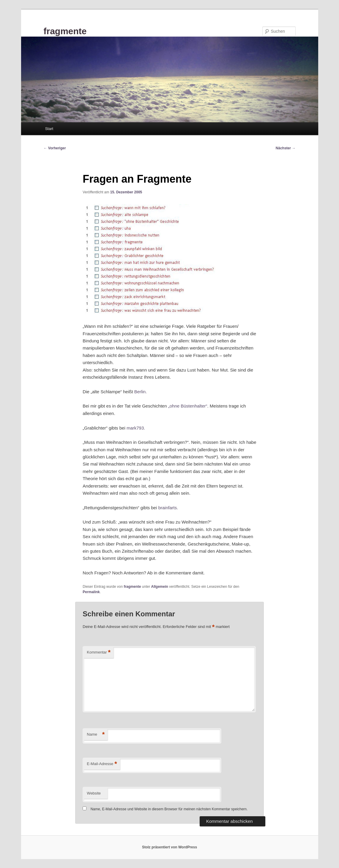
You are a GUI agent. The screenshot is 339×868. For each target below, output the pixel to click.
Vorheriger (55, 148)
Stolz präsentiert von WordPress (169, 847)
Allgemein (159, 587)
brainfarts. (168, 508)
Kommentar (99, 652)
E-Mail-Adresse (102, 764)
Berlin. (141, 392)
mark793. (136, 428)
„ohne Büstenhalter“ (188, 406)
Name (96, 735)
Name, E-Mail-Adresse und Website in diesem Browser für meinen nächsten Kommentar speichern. (169, 809)
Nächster (286, 148)
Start (49, 129)
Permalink (91, 592)
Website (94, 793)
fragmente (65, 31)
